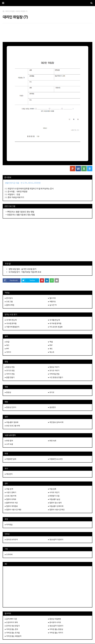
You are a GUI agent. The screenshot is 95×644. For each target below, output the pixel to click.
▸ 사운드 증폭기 (11, 492)
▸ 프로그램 (9, 302)
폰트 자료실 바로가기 (16, 197)
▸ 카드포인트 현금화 (55, 327)
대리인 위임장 (22, 192)
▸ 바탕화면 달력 (11, 459)
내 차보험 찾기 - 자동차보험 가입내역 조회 (25, 272)
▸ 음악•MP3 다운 (11, 619)
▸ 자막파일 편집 (54, 374)
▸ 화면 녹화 (52, 441)
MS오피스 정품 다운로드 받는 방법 (21, 212)
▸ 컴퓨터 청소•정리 (55, 503)
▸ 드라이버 (9, 554)
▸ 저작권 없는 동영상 (56, 629)
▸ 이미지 (8, 352)
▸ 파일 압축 (52, 489)
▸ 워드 (7, 345)
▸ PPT (7, 349)
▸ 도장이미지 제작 (11, 622)
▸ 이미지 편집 (10, 374)
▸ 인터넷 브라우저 (11, 540)
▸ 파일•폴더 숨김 (54, 499)
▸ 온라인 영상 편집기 (12, 626)
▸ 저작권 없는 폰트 (12, 629)
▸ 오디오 (51, 392)
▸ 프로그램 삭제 (11, 496)
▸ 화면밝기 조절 (54, 496)
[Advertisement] (48, 33)
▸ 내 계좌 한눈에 (11, 320)
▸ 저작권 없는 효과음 (12, 633)
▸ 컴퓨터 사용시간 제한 (13, 510)
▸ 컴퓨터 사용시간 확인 (56, 510)
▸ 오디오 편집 (10, 371)
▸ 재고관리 (9, 474)
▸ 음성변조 (52, 407)
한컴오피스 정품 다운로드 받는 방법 (21, 215)
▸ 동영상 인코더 (11, 407)
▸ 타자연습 (9, 525)
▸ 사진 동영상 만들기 (56, 377)
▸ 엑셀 (50, 342)
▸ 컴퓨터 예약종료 (11, 506)
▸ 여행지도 (52, 302)
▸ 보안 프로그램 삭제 (12, 426)
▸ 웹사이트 (52, 298)
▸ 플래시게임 (10, 305)
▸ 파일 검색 (9, 489)
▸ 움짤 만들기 (10, 377)
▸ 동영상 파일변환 (55, 619)
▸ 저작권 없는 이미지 (56, 633)
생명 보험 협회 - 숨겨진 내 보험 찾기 (22, 269)
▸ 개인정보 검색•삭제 (56, 422)
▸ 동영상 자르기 (54, 367)
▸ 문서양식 (9, 298)
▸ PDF (50, 345)
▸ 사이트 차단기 (54, 492)
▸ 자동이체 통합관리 (12, 327)
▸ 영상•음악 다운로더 (56, 540)
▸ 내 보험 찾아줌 (11, 323)
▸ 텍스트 (51, 352)
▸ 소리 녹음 (9, 444)
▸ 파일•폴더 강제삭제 (56, 506)
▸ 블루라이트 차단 (11, 503)
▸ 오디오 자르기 (54, 371)
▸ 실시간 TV (52, 305)
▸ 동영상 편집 (10, 367)
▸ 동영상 (8, 392)
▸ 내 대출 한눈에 (54, 320)
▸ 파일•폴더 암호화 (12, 422)
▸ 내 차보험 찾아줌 (55, 323)
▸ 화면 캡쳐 (9, 441)
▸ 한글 (7, 342)
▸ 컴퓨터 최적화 (11, 499)
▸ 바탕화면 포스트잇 (55, 459)
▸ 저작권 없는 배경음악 (13, 636)
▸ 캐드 (50, 349)
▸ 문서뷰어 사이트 (55, 622)
